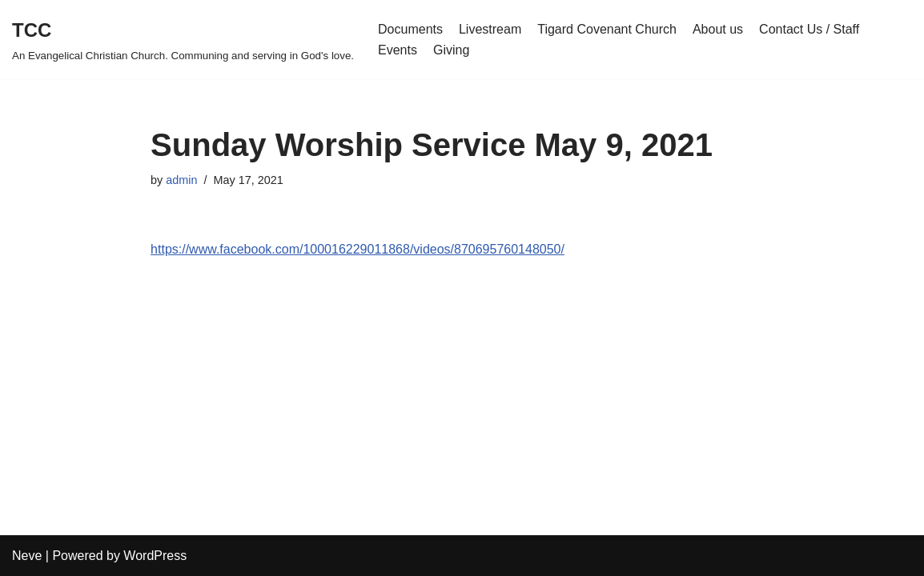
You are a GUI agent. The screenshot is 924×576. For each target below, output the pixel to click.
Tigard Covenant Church (607, 29)
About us (718, 29)
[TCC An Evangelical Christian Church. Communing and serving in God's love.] (183, 40)
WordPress (155, 556)
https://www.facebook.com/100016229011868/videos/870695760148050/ (358, 249)
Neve (27, 556)
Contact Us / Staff (809, 29)
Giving (451, 50)
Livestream (490, 29)
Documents (410, 29)
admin (181, 180)
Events (398, 50)
